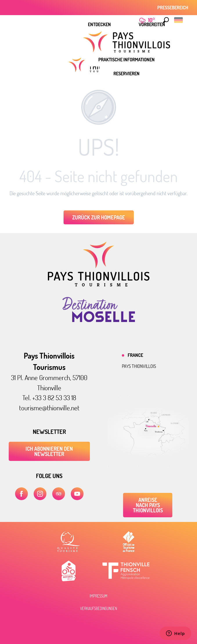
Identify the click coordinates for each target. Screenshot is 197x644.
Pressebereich (173, 8)
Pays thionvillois (139, 366)
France (135, 355)
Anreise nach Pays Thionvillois (148, 505)
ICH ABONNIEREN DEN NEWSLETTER (49, 451)
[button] (166, 20)
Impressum (99, 596)
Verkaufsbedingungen (99, 609)
